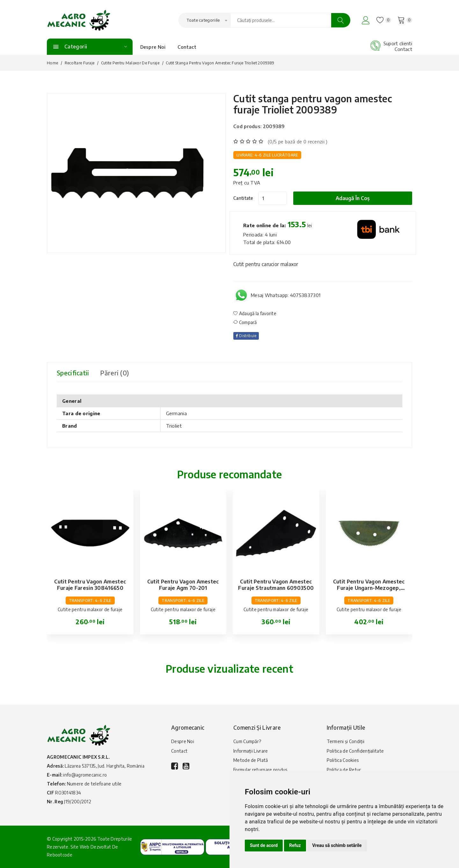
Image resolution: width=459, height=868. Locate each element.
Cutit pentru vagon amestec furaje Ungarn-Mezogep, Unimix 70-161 (369, 588)
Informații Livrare (251, 751)
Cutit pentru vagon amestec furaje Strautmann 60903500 (276, 585)
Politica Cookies (343, 760)
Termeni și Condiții (346, 741)
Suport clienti (398, 43)
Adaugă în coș (353, 198)
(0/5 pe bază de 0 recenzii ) (298, 141)
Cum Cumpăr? (247, 741)
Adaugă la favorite (255, 313)
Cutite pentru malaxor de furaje (130, 63)
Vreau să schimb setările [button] (337, 845)
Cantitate (243, 198)
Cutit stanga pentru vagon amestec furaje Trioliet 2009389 (313, 104)
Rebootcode (60, 855)
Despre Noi (153, 47)
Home (52, 63)
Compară (245, 322)
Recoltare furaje (80, 63)
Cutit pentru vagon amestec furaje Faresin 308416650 (90, 585)
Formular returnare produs (260, 770)
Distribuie (246, 336)
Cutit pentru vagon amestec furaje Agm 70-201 (183, 585)
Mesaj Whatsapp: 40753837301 (286, 295)
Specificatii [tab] (73, 373)
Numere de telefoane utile (94, 784)
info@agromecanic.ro (85, 775)
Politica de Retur (344, 770)
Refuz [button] (295, 845)
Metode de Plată (251, 760)
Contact (187, 47)
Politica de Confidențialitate (355, 751)
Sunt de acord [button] (264, 845)
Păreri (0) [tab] (116, 373)
